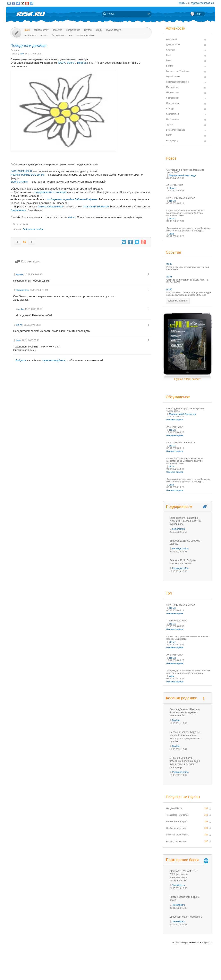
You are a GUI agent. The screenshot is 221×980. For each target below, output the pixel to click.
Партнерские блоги (188, 860)
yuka (172, 234)
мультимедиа (114, 30)
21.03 (169, 277)
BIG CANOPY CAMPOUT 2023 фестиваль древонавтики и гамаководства (184, 876)
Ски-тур (170, 109)
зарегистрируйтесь (54, 360)
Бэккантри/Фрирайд (176, 130)
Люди (99, 30)
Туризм (170, 125)
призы (25, 224)
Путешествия (173, 93)
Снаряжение (73, 30)
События (57, 30)
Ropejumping (172, 141)
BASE (169, 135)
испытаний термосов (96, 206)
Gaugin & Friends (174, 808)
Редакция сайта (180, 549)
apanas (20, 274)
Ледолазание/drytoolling (178, 82)
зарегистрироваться (202, 3)
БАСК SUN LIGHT (22, 171)
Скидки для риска (86, 35)
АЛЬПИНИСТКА (175, 185)
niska (21, 309)
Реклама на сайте (173, 969)
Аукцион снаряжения (176, 841)
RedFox (82, 63)
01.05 (169, 289)
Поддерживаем (179, 507)
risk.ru (72, 217)
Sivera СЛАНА (19, 182)
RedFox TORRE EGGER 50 (27, 175)
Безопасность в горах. (177, 822)
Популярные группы (183, 797)
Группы (88, 30)
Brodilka (176, 720)
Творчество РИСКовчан (177, 815)
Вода (169, 60)
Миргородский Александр (182, 175)
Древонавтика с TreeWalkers (186, 917)
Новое (44, 35)
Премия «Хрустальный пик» (148, 969)
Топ (71, 35)
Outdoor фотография (176, 828)
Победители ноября (33, 229)
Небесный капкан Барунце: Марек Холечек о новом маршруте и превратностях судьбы (185, 737)
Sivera (71, 63)
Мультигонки (172, 87)
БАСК (62, 63)
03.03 (169, 264)
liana (18, 340)
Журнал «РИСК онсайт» (197, 969)
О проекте (126, 969)
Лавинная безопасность (178, 835)
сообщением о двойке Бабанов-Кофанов (72, 199)
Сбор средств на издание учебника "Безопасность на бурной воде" (185, 521)
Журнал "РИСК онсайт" (187, 379)
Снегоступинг (173, 114)
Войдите (21, 360)
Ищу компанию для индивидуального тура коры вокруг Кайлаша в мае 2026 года (189, 294)
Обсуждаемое (58, 35)
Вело (169, 55)
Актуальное (31, 35)
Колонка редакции (182, 698)
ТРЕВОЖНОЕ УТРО (177, 621)
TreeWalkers (179, 885)
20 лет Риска (128, 973)
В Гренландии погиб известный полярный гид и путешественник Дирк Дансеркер (185, 763)
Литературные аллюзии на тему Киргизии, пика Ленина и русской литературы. (189, 229)
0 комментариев (175, 420)
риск (19, 224)
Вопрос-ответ (41, 30)
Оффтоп (15, 50)
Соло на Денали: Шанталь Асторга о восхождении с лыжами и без (185, 712)
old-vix (19, 325)
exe (22, 54)
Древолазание (173, 44)
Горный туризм (173, 76)
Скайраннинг (172, 98)
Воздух (170, 66)
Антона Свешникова (50, 206)
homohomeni (23, 290)
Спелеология (173, 119)
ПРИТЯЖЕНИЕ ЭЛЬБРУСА (181, 198)
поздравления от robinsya (51, 192)
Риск (27, 30)
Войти (182, 3)
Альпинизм (172, 39)
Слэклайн (171, 50)
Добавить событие (178, 301)
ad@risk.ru (207, 943)
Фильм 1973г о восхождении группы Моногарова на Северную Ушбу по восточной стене (185, 213)
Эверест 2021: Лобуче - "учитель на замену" (183, 562)
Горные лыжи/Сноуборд (178, 71)
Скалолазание (173, 103)
